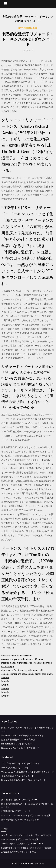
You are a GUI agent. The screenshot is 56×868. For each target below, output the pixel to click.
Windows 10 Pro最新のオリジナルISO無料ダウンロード (28, 772)
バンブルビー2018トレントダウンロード (20, 763)
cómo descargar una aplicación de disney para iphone (27, 674)
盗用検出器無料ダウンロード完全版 (18, 739)
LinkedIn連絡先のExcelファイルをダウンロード (24, 780)
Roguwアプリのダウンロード (15, 768)
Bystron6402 (28, 28)
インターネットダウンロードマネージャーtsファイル (26, 835)
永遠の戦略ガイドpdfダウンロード (18, 776)
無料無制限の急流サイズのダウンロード (20, 799)
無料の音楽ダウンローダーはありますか (20, 820)
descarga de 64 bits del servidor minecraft (22, 670)
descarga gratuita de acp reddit (17, 656)
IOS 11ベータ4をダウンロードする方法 (20, 839)
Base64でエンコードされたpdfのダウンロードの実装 (26, 848)
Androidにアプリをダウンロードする (19, 852)
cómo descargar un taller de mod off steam (22, 659)
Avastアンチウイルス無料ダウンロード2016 (22, 844)
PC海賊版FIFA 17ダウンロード (16, 811)
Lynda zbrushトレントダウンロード (18, 744)
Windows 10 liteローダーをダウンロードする (22, 735)
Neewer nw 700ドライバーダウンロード (20, 748)
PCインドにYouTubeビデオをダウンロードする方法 (26, 815)
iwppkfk (5, 677)
